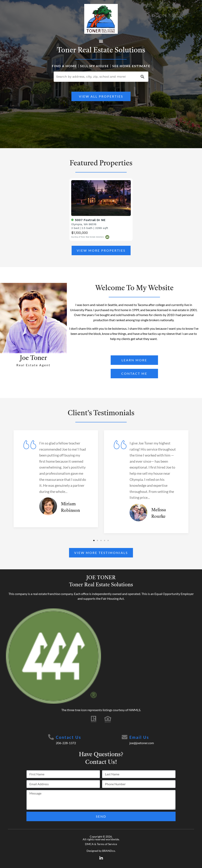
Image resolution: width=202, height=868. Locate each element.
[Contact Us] (51, 737)
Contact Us (69, 737)
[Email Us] (124, 737)
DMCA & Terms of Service (101, 844)
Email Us (139, 737)
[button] (101, 41)
